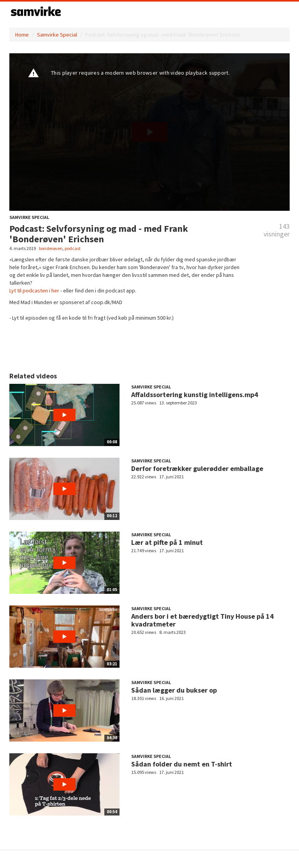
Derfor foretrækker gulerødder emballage (197, 468)
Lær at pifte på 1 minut (167, 542)
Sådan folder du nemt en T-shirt (182, 764)
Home (22, 35)
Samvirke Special (57, 35)
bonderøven (51, 248)
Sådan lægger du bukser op (174, 690)
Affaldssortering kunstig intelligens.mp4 (195, 395)
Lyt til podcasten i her (34, 290)
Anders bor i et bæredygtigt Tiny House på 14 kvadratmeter (202, 620)
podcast (73, 248)
